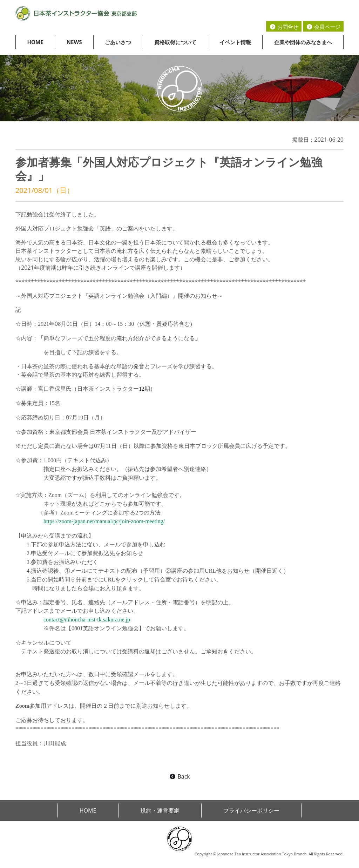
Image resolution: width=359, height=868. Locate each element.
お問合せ (284, 27)
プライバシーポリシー (251, 810)
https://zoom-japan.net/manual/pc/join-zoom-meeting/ (104, 521)
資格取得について (175, 42)
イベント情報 (235, 42)
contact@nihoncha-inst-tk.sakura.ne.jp (87, 620)
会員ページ (323, 27)
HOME (35, 42)
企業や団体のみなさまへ (303, 42)
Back (179, 776)
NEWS (74, 42)
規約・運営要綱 (160, 810)
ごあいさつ (118, 42)
